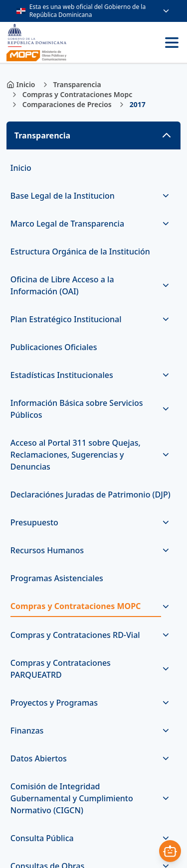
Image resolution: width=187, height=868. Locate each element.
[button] (93, 135)
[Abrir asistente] (170, 851)
